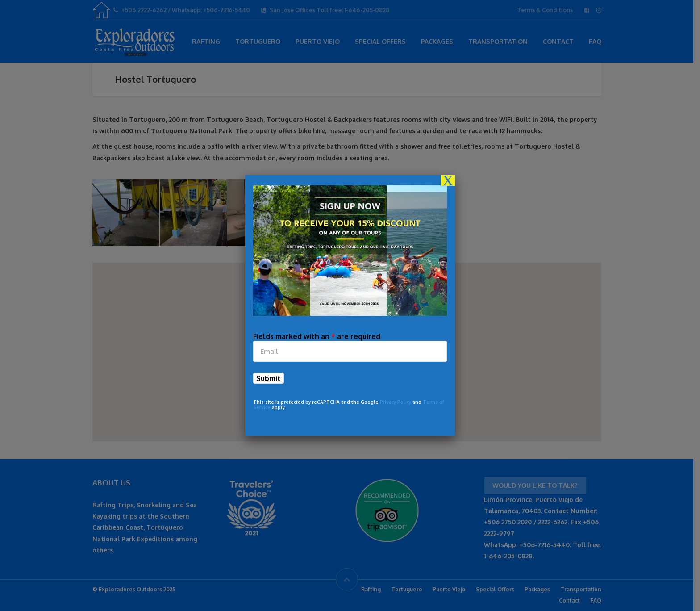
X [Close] (448, 180)
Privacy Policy (396, 402)
